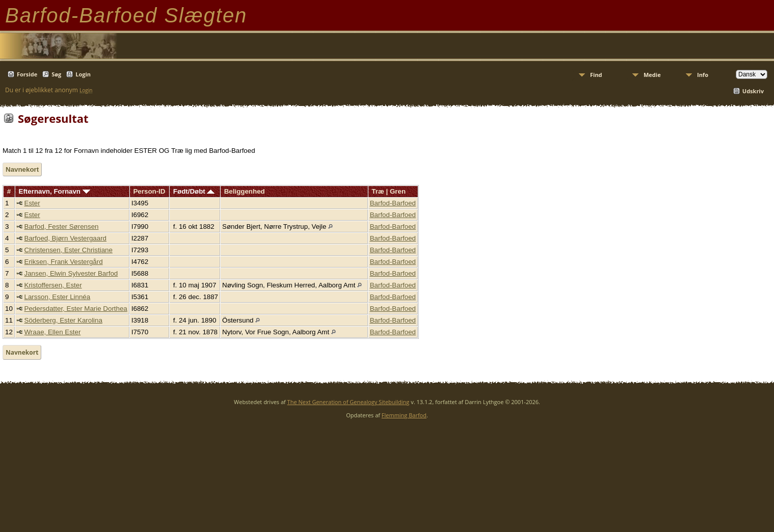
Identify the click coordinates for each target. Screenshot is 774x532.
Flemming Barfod (404, 415)
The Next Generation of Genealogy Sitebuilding (349, 402)
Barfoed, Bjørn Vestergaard (66, 238)
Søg (56, 74)
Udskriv (753, 91)
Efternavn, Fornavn (55, 191)
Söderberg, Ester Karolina (63, 320)
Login (83, 74)
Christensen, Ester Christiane (69, 250)
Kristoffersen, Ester (53, 285)
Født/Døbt (194, 191)
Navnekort (22, 169)
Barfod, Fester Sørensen (62, 227)
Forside (27, 74)
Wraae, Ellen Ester (53, 332)
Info (703, 75)
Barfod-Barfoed (393, 203)
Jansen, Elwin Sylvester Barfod (71, 273)
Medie (652, 75)
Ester (32, 203)
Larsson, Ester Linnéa (58, 297)
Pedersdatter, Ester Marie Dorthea (76, 309)
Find (596, 75)
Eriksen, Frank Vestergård (64, 262)
